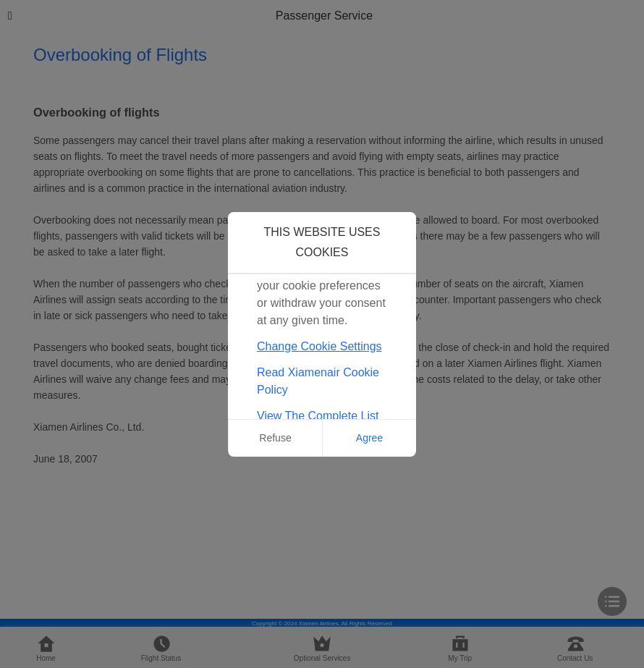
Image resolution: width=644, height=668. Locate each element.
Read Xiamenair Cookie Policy (318, 381)
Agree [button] (369, 438)
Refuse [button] (275, 438)
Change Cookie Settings (319, 346)
